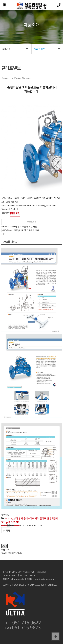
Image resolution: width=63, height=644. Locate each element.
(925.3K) (30, 520)
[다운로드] (15, 213)
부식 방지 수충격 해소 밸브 (25, 227)
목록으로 (32, 222)
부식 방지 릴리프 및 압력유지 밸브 (24, 230)
